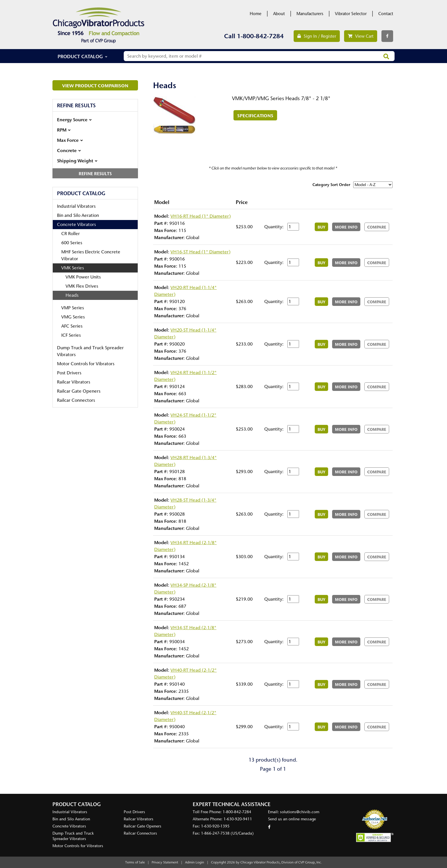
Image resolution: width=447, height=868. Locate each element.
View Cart (361, 36)
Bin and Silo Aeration (78, 215)
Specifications (255, 116)
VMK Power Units (83, 277)
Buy (321, 227)
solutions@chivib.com (300, 812)
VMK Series (73, 268)
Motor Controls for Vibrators (86, 364)
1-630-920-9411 (238, 819)
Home (256, 14)
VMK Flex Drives (82, 286)
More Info (346, 227)
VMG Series (73, 317)
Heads (72, 295)
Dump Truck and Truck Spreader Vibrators (90, 351)
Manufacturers (310, 14)
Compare (377, 227)
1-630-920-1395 (215, 826)
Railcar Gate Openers (79, 391)
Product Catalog (80, 56)
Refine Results (95, 174)
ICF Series (71, 335)
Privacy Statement (165, 862)
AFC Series (72, 326)
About (279, 14)
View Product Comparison (95, 86)
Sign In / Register (317, 36)
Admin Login (195, 862)
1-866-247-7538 (215, 833)
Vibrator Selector (351, 14)
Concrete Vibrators (76, 224)
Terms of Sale (135, 862)
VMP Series (73, 308)
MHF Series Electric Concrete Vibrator (91, 255)
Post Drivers (69, 373)
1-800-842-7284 (260, 36)
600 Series (72, 243)
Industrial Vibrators (76, 206)
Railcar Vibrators (74, 382)
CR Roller (71, 234)
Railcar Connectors (76, 400)
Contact (386, 14)
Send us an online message (292, 819)
